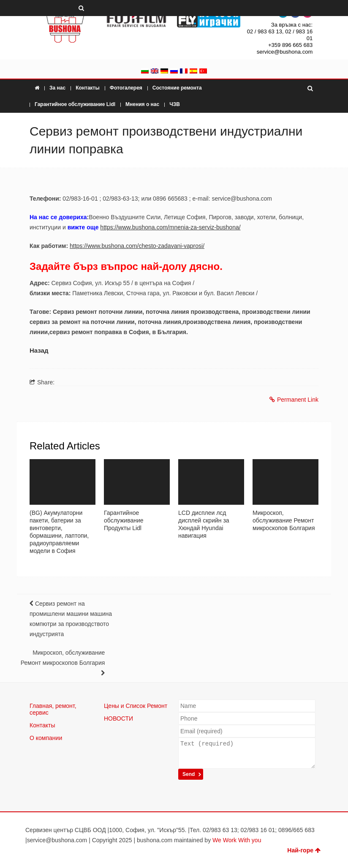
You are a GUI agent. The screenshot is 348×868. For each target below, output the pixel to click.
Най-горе (304, 850)
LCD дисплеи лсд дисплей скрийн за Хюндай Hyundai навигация (204, 524)
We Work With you (237, 840)
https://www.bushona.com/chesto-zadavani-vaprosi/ (137, 246)
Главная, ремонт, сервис (53, 709)
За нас (57, 88)
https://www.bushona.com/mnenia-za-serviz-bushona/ (170, 227)
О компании (46, 738)
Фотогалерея (126, 88)
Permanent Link (294, 400)
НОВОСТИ (118, 718)
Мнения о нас (142, 104)
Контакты (88, 88)
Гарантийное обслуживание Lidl (75, 104)
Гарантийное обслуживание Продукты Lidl (124, 520)
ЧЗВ (175, 104)
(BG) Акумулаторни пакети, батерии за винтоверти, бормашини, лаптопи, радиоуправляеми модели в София (59, 532)
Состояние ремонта (177, 88)
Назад (39, 350)
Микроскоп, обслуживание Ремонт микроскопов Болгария (284, 520)
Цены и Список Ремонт (136, 706)
